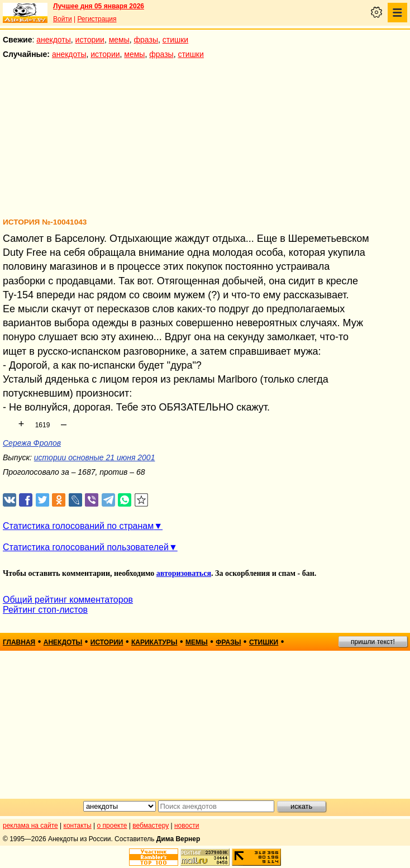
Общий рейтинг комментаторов (68, 600)
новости (187, 826)
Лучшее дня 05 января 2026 (99, 6)
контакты (78, 826)
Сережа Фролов (32, 443)
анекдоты (54, 40)
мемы (119, 40)
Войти (63, 19)
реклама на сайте (30, 826)
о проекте (112, 826)
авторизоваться (184, 573)
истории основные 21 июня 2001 (95, 457)
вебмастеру (151, 826)
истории (90, 40)
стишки (175, 40)
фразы (146, 40)
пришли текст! (373, 642)
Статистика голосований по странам (78, 526)
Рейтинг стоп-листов (45, 610)
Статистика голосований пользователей (86, 547)
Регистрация (97, 19)
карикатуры (154, 642)
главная (19, 642)
